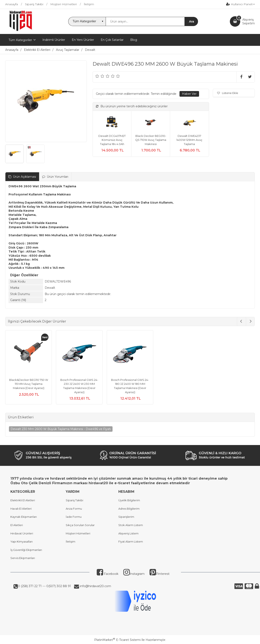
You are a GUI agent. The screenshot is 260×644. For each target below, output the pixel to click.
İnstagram (134, 574)
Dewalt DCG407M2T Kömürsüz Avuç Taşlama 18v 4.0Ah (112, 140)
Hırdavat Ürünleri (22, 533)
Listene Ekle (228, 93)
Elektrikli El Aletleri (23, 500)
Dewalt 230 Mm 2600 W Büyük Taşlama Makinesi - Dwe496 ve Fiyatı (61, 429)
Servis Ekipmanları (23, 558)
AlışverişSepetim (249, 21)
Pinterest (160, 574)
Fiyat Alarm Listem (131, 541)
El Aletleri (17, 525)
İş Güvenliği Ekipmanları (26, 550)
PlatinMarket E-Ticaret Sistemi (117, 640)
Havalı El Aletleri (21, 509)
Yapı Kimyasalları (22, 541)
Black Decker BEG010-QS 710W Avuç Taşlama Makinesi (151, 140)
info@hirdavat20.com (95, 586)
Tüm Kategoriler (20, 40)
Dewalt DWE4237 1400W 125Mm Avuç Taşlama (189, 140)
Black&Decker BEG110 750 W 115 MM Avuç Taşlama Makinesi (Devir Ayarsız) (29, 384)
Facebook (108, 574)
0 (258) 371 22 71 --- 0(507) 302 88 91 (44, 586)
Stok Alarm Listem (131, 525)
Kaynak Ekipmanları (24, 517)
